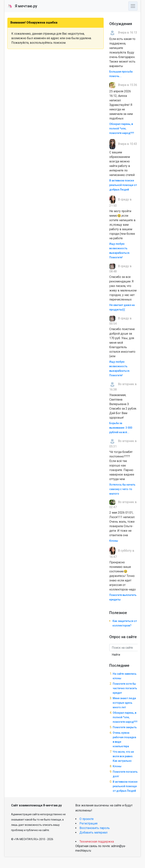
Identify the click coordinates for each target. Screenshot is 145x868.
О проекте (87, 819)
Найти (116, 655)
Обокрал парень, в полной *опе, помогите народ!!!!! (122, 128)
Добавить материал (93, 832)
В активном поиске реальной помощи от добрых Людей (123, 185)
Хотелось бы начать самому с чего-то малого (122, 489)
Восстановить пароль (95, 828)
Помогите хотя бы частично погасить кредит (125, 688)
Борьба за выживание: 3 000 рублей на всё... (121, 428)
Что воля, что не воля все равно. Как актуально (123, 756)
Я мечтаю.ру (22, 6)
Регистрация (88, 823)
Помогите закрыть (125, 727)
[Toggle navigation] (133, 6)
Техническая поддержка (97, 842)
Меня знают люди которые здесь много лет (124, 703)
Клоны (114, 541)
